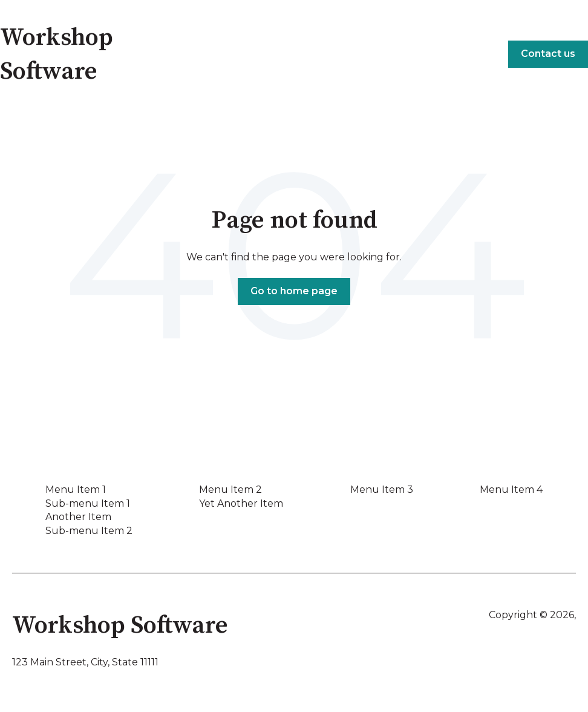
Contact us (548, 54)
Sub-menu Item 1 (88, 503)
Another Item (78, 517)
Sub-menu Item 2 (89, 531)
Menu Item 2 (230, 489)
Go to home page (294, 291)
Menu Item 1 (76, 489)
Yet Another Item (241, 503)
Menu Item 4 (511, 489)
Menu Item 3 (382, 489)
